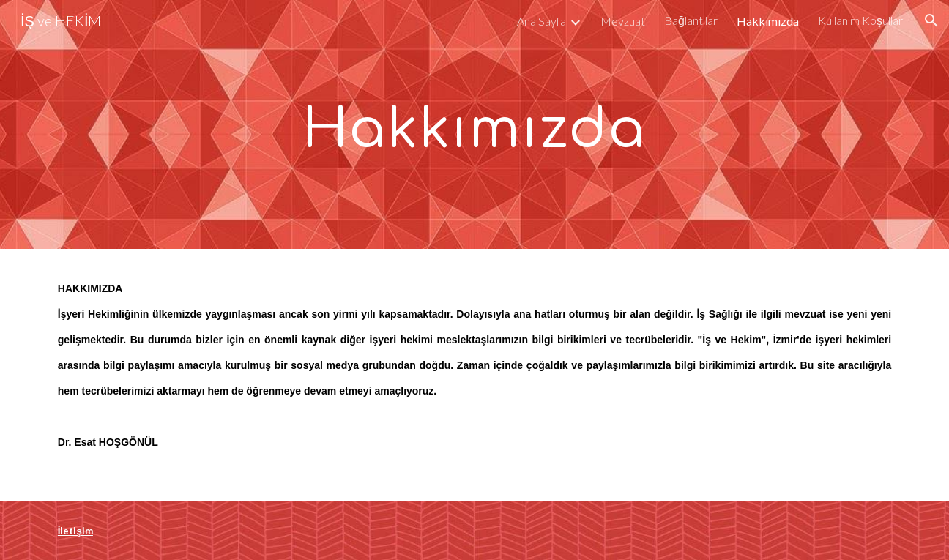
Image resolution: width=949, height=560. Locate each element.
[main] (474, 124)
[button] (931, 20)
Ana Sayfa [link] (542, 21)
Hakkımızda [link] (768, 21)
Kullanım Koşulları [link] (861, 20)
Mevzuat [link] (623, 21)
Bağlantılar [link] (691, 20)
